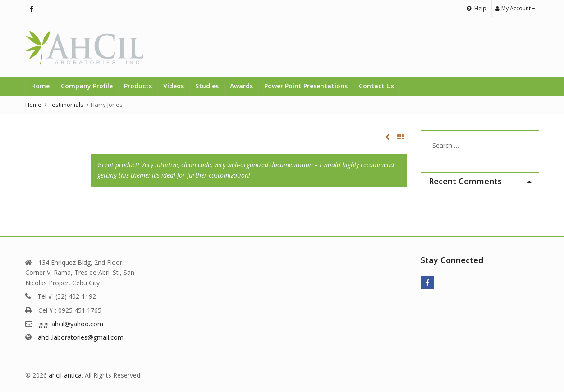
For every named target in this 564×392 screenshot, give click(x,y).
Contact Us (376, 86)
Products (138, 86)
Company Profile (87, 86)
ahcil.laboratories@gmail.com (81, 337)
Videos (174, 86)
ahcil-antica (65, 375)
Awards (241, 86)
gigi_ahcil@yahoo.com (71, 324)
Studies (207, 86)
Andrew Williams (387, 137)
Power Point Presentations (306, 86)
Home (40, 86)
